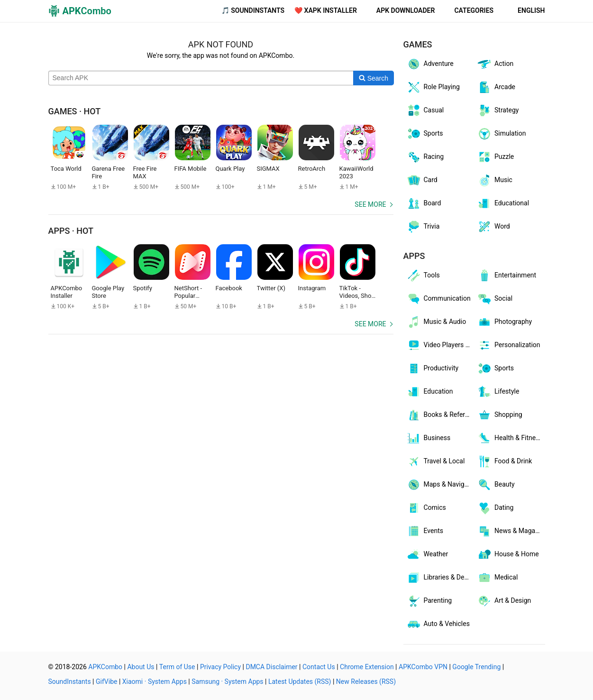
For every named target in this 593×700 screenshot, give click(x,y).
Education (430, 392)
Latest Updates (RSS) (300, 682)
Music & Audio (436, 322)
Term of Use (177, 667)
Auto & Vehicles (438, 624)
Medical (497, 578)
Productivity (433, 368)
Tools (423, 276)
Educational (503, 203)
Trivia (423, 227)
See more (370, 204)
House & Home (508, 554)
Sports (425, 134)
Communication (438, 299)
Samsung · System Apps (227, 682)
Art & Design (504, 601)
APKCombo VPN (423, 667)
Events (425, 531)
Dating (495, 508)
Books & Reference (440, 415)
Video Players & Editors (440, 345)
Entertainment (506, 276)
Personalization (509, 345)
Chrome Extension (367, 667)
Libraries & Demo (440, 578)
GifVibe (106, 682)
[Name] (201, 78)
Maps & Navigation (440, 485)
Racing (425, 157)
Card (422, 180)
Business (429, 438)
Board (424, 203)
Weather (427, 554)
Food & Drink (504, 461)
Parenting (429, 601)
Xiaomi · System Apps (155, 682)
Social (495, 299)
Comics (426, 508)
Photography (504, 322)
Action (495, 64)
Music (495, 180)
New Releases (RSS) (366, 682)
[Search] (373, 78)
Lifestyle (498, 392)
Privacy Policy (220, 667)
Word (493, 227)
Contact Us (319, 667)
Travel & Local (436, 461)
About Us (141, 667)
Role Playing (433, 87)
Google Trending (476, 667)
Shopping (500, 415)
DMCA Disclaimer (271, 667)
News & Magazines (511, 531)
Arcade (496, 87)
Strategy (498, 111)
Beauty (496, 485)
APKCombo (105, 667)
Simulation (501, 134)
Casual (425, 111)
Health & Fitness (510, 438)
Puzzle (495, 157)
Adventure (430, 64)
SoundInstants (70, 682)
